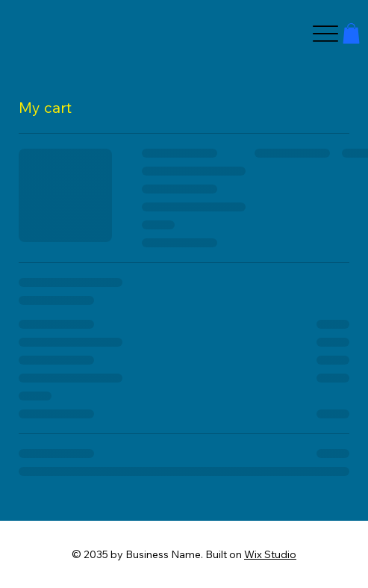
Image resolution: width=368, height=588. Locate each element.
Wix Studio (270, 554)
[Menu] (326, 34)
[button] (351, 33)
